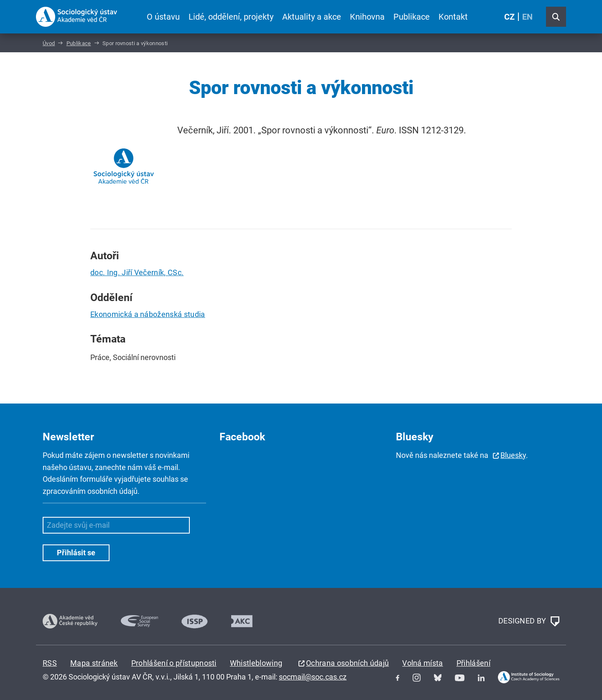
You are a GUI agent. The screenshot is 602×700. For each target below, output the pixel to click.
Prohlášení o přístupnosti (174, 663)
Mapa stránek (94, 663)
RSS (50, 663)
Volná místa (423, 663)
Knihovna (367, 17)
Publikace (412, 17)
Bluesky (513, 455)
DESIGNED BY (529, 621)
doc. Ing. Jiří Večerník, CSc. (137, 272)
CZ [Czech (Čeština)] (509, 17)
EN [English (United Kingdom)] (527, 17)
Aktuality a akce (312, 17)
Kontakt (453, 17)
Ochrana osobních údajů (347, 663)
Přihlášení (473, 663)
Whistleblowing (256, 663)
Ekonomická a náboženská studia (148, 314)
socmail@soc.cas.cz (313, 677)
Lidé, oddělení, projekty (231, 17)
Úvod (49, 43)
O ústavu (163, 17)
